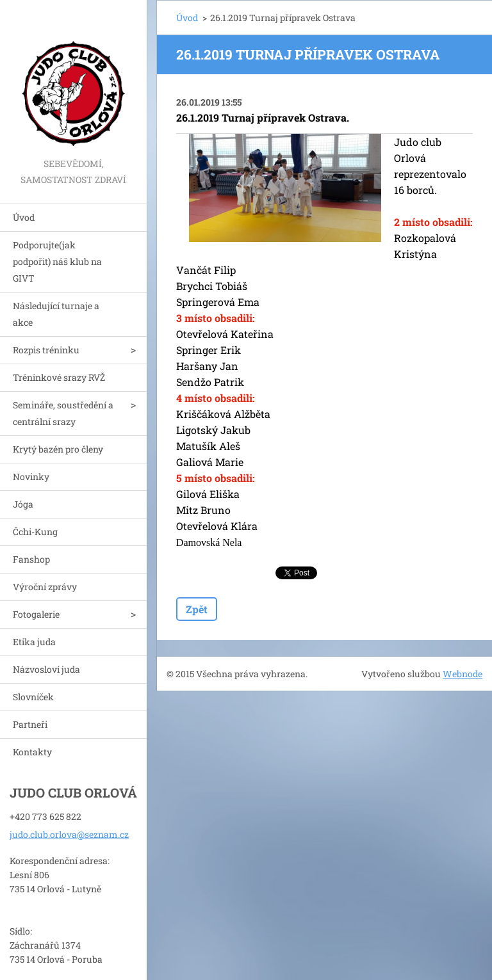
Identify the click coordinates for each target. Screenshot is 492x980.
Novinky (31, 477)
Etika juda (34, 642)
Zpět (197, 609)
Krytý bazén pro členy (58, 449)
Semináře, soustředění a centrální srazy (63, 413)
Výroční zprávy (45, 587)
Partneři (30, 724)
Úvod (24, 217)
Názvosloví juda (46, 669)
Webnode (463, 674)
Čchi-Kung (35, 532)
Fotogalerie (36, 614)
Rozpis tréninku (46, 350)
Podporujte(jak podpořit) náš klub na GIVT (57, 261)
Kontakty (32, 752)
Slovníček (33, 697)
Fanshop (31, 559)
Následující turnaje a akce (56, 314)
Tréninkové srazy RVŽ (59, 377)
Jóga (23, 504)
